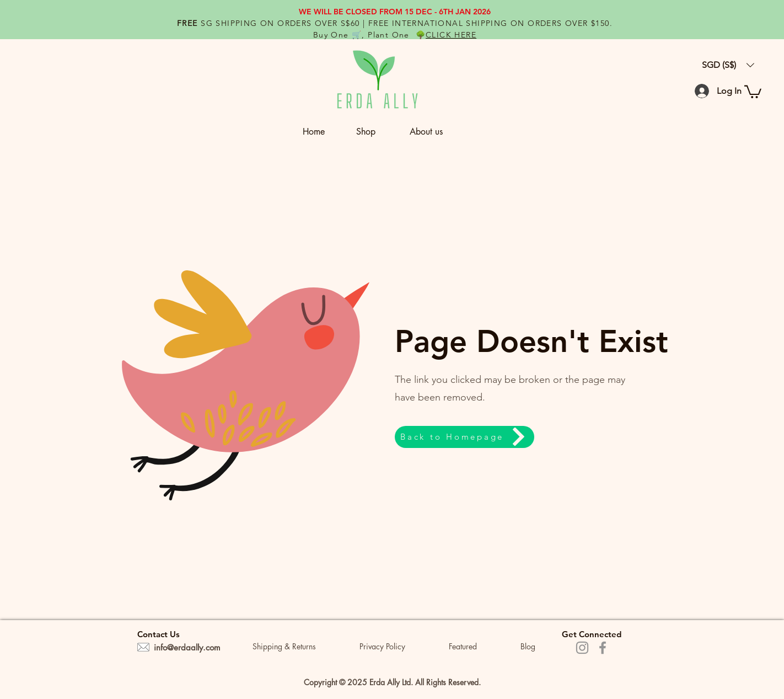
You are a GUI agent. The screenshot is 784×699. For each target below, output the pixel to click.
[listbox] (728, 65)
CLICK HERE (451, 35)
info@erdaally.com (187, 647)
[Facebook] (603, 648)
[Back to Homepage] (465, 437)
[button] (377, 132)
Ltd (406, 682)
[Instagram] (582, 648)
